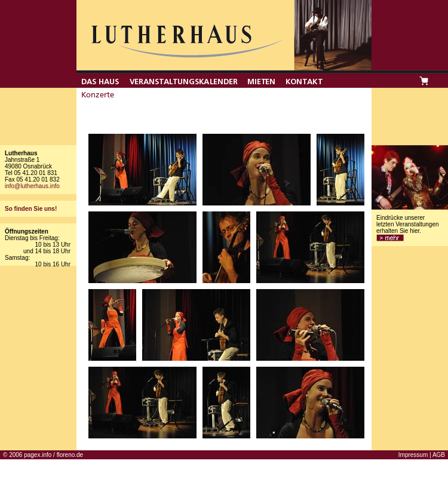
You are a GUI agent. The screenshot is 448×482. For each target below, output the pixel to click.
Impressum (413, 455)
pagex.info (38, 455)
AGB (439, 455)
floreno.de (70, 455)
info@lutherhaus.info (32, 186)
